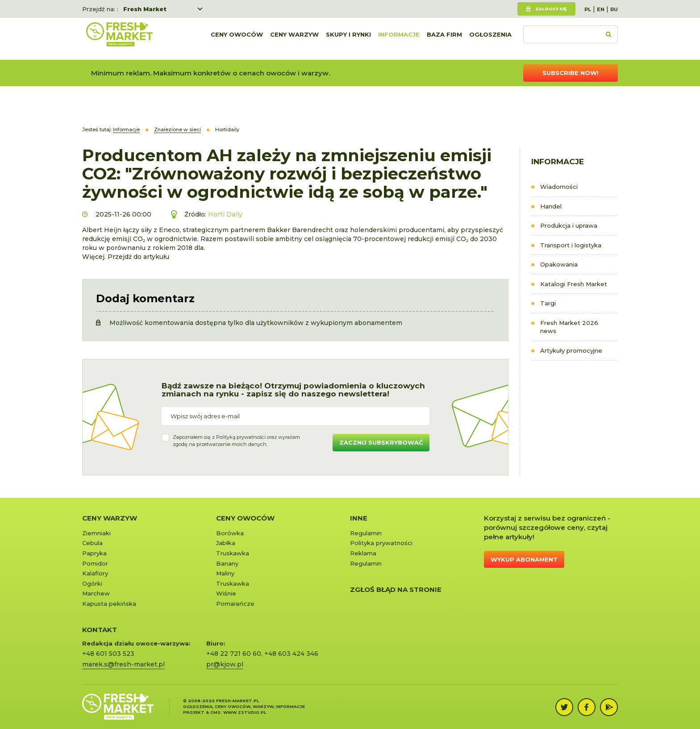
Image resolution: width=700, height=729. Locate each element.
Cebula (92, 543)
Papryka (94, 553)
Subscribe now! (571, 73)
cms (215, 712)
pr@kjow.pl (225, 664)
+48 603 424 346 (291, 654)
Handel (551, 206)
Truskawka (233, 553)
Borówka (230, 533)
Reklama (363, 553)
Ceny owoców (237, 39)
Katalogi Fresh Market (574, 284)
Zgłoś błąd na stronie (396, 589)
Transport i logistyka (571, 245)
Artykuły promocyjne (571, 350)
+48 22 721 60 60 (234, 654)
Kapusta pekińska (109, 604)
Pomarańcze (235, 604)
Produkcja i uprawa (569, 225)
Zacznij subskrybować (381, 442)
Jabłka (226, 543)
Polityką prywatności (241, 437)
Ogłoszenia (490, 39)
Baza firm (444, 39)
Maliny (225, 573)
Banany (227, 563)
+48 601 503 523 (108, 654)
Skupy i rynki (348, 39)
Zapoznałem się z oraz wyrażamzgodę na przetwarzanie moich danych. (236, 441)
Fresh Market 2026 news (569, 327)
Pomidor (95, 563)
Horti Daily (225, 214)
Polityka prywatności (381, 543)
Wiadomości (559, 187)
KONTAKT (100, 630)
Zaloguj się (551, 9)
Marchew (96, 593)
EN (601, 9)
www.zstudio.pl (245, 712)
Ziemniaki (96, 533)
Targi (548, 303)
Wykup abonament (524, 559)
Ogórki (92, 583)
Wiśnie (226, 593)
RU (614, 9)
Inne (359, 518)
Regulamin (366, 533)
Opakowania (559, 264)
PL (588, 9)
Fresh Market (145, 9)
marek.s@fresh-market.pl (123, 664)
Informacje (399, 39)
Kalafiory (95, 573)
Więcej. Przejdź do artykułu (126, 257)
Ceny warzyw (294, 39)
